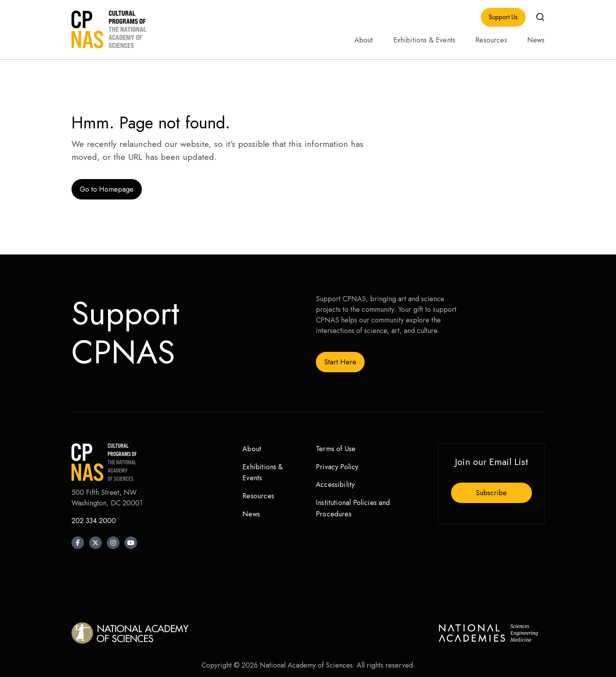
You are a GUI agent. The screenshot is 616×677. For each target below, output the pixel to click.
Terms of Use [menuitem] (336, 449)
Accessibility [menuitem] (335, 485)
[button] (540, 17)
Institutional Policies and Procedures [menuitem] (353, 508)
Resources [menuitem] (491, 40)
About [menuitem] (364, 40)
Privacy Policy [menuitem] (337, 467)
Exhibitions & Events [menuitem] (424, 40)
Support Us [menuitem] (503, 17)
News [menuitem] (536, 40)
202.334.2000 (94, 521)
